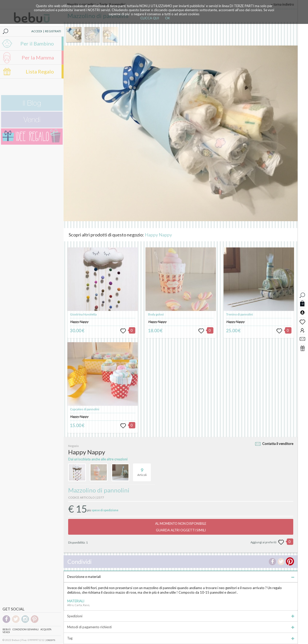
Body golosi (156, 314)
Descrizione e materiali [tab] (181, 577)
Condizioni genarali (26, 629)
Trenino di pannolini (239, 314)
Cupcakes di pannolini (85, 409)
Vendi (6, 632)
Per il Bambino (37, 43)
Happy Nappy (158, 235)
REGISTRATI (53, 31)
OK (167, 18)
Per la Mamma (38, 57)
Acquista (46, 629)
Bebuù (7, 629)
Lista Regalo (40, 71)
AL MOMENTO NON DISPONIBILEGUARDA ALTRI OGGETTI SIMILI (181, 527)
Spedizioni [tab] (181, 616)
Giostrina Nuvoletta (83, 314)
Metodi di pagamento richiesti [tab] (181, 627)
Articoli (142, 470)
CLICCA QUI (150, 18)
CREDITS (51, 640)
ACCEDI (37, 31)
